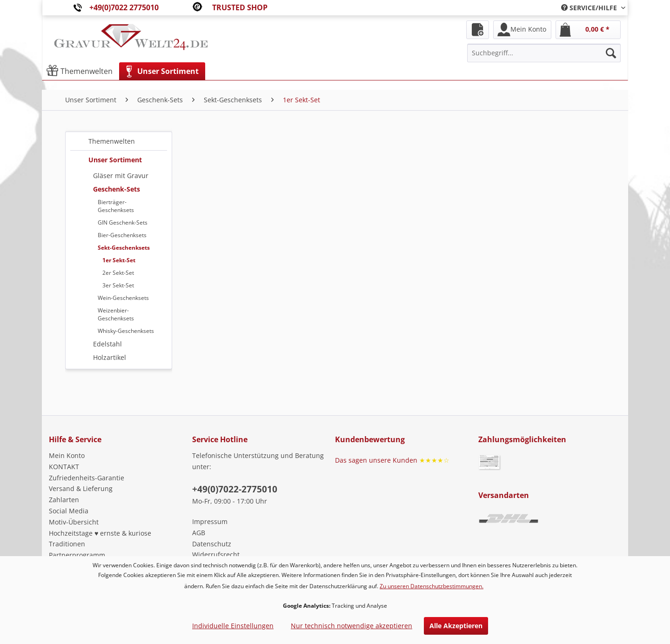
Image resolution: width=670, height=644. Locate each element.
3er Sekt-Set (118, 285)
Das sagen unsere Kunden (392, 460)
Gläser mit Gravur (121, 176)
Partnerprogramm (77, 555)
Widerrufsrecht (216, 554)
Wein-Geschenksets (123, 298)
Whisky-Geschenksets (126, 331)
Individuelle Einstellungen (233, 626)
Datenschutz (212, 544)
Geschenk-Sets (117, 189)
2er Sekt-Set (118, 273)
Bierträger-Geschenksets (116, 206)
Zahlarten (64, 500)
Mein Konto (67, 455)
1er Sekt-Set (119, 260)
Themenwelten (112, 141)
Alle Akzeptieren (456, 626)
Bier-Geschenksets (122, 235)
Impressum (210, 521)
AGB (199, 533)
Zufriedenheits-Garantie (87, 478)
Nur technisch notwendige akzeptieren (352, 626)
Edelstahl (107, 344)
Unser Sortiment (115, 160)
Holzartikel (110, 357)
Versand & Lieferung (81, 488)
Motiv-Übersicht (74, 522)
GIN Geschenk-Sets (123, 222)
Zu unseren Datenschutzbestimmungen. (432, 586)
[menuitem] (590, 8)
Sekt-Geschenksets (124, 248)
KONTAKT (64, 467)
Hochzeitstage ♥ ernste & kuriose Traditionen (100, 539)
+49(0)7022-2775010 (235, 489)
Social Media (69, 511)
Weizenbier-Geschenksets (116, 314)
